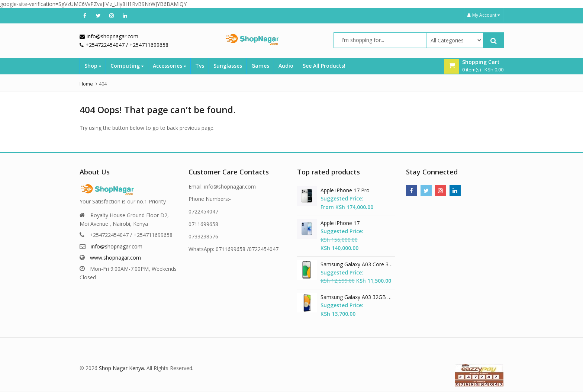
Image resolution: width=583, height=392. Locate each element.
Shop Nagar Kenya (121, 368)
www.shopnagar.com (115, 258)
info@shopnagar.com (117, 246)
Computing (127, 66)
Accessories (169, 66)
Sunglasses (228, 66)
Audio (286, 66)
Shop (93, 66)
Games (260, 66)
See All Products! (324, 66)
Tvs (200, 66)
